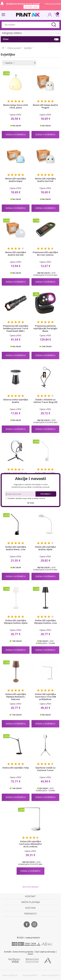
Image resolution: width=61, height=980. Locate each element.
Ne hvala (31, 503)
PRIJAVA (50, 16)
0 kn (56, 14)
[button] (30, 479)
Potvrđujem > (46, 494)
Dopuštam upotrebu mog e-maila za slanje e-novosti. (25, 498)
